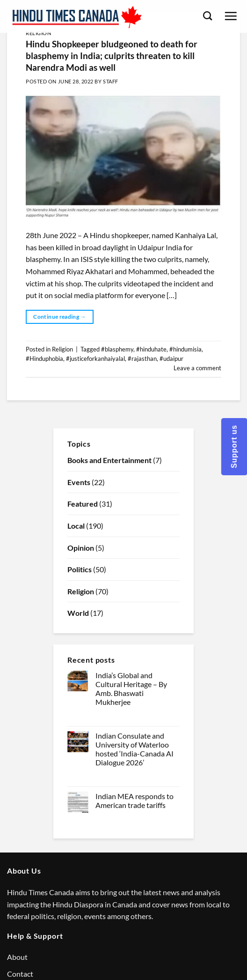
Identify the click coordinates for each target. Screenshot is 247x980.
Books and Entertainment (109, 460)
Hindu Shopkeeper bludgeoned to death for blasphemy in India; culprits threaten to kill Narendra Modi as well (112, 56)
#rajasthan (142, 359)
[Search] (207, 16)
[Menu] (231, 16)
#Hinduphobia (44, 359)
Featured (83, 504)
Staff (111, 81)
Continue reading (60, 317)
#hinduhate (151, 349)
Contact (20, 974)
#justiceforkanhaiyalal (95, 359)
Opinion (81, 548)
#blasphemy (117, 349)
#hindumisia (185, 349)
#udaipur (171, 359)
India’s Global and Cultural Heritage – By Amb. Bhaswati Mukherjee (131, 689)
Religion (38, 33)
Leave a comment (197, 368)
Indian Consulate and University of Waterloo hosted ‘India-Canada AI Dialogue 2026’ (134, 749)
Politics (80, 569)
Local (76, 526)
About (17, 957)
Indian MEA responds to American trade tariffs (134, 800)
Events (79, 482)
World (78, 613)
